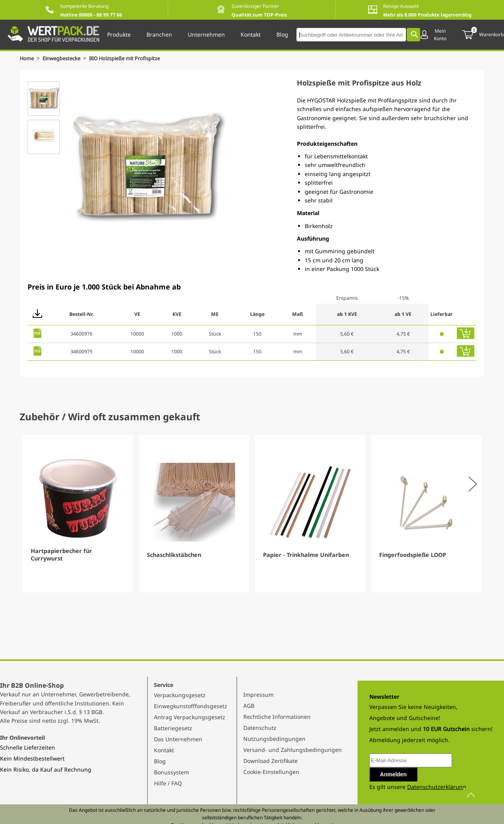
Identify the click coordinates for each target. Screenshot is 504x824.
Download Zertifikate (271, 761)
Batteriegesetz (173, 728)
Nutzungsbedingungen (274, 739)
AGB (249, 706)
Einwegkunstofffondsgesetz (191, 706)
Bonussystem (171, 772)
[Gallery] (252, 514)
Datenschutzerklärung (437, 787)
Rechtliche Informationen (277, 717)
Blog (160, 761)
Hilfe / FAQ (168, 783)
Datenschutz (260, 728)
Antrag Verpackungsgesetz (190, 717)
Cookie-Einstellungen (271, 772)
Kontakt (164, 750)
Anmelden (393, 774)
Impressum (258, 695)
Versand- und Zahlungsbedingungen (293, 750)
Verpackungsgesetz (180, 695)
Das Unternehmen (178, 739)
